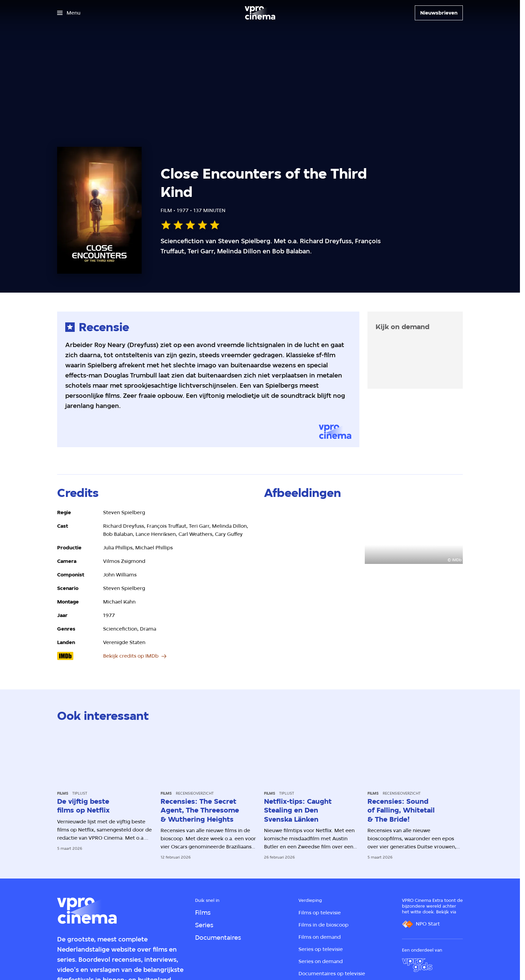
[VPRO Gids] (417, 965)
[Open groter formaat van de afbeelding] (313, 536)
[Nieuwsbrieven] (439, 13)
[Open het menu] (69, 13)
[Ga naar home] (260, 13)
